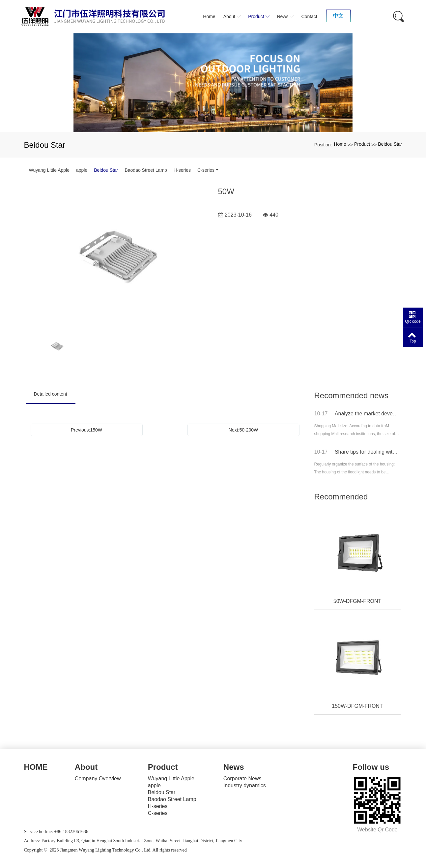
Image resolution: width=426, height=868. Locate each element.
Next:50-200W (243, 430)
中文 (338, 16)
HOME (36, 767)
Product (362, 144)
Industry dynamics (245, 785)
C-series (206, 170)
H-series (182, 170)
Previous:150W (86, 430)
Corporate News (242, 778)
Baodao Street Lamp (146, 170)
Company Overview (98, 778)
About (86, 767)
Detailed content (51, 394)
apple (82, 170)
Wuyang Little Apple (49, 170)
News (234, 767)
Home (340, 144)
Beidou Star (390, 144)
